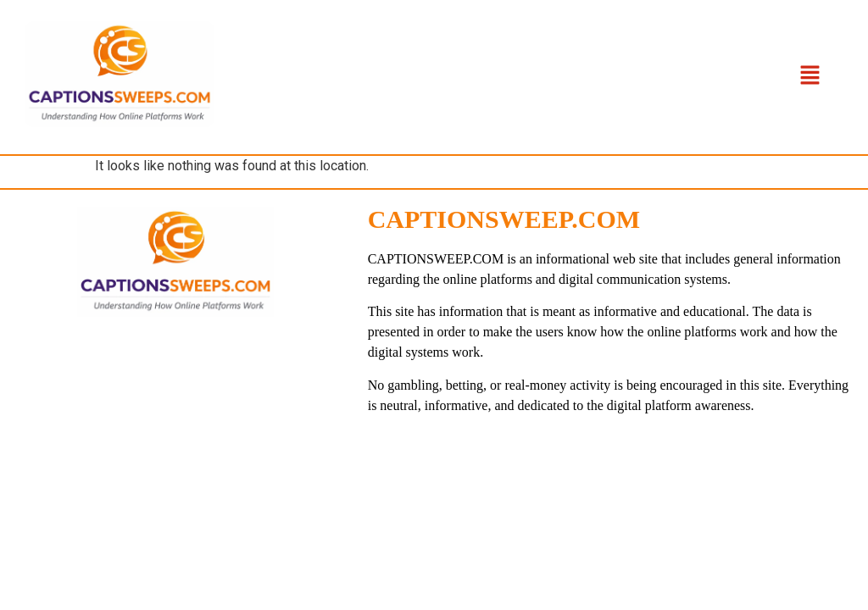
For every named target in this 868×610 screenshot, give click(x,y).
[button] (810, 77)
